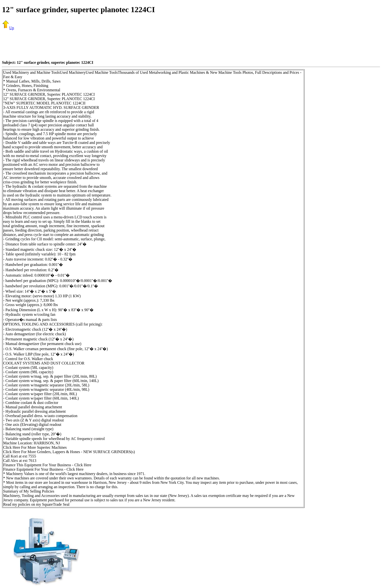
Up (8, 28)
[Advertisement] (191, 45)
